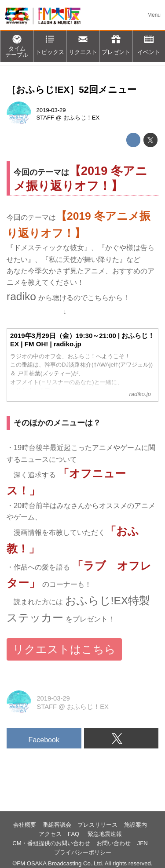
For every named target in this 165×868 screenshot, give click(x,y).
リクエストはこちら (64, 649)
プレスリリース (97, 825)
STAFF (46, 118)
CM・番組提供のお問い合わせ (51, 843)
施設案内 (136, 825)
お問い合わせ (114, 843)
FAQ (74, 834)
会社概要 (25, 825)
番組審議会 (57, 825)
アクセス (50, 834)
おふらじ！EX (82, 118)
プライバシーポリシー (83, 852)
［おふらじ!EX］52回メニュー (71, 89)
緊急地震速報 (105, 834)
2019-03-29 (51, 110)
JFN (143, 843)
